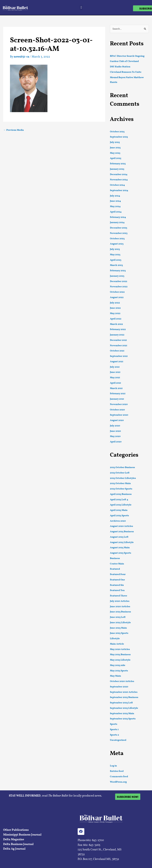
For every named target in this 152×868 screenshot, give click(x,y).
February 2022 (118, 330)
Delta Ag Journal (14, 849)
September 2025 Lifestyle (124, 708)
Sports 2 (114, 735)
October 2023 (117, 239)
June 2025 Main (118, 628)
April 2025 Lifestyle (121, 505)
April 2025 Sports (119, 516)
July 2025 (115, 142)
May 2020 (115, 436)
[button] (81, 8)
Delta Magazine (14, 840)
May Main (115, 676)
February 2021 (118, 394)
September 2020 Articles (124, 692)
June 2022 (115, 308)
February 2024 (118, 217)
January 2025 (117, 169)
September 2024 (119, 191)
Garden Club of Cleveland (124, 61)
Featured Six (117, 585)
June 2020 (115, 431)
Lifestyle (115, 639)
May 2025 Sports (119, 671)
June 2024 (115, 201)
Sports (114, 724)
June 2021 (115, 372)
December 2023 (119, 228)
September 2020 (119, 415)
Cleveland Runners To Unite (126, 72)
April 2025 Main (119, 510)
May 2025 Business (120, 655)
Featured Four (118, 574)
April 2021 (115, 383)
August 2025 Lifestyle (122, 542)
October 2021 (117, 351)
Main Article (117, 644)
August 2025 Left (119, 537)
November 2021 (119, 346)
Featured (115, 569)
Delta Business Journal (18, 844)
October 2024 (117, 185)
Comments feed (119, 777)
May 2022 (115, 313)
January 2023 (117, 276)
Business (115, 558)
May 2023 (115, 255)
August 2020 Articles (121, 526)
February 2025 (118, 164)
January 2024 (117, 223)
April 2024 (116, 212)
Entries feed (117, 771)
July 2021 (115, 367)
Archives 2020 (118, 521)
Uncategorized (118, 740)
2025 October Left (120, 473)
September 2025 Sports (123, 719)
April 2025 (116, 158)
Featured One (117, 580)
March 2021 (116, 388)
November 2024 (119, 180)
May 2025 (115, 153)
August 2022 (117, 297)
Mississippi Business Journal (22, 835)
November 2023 (119, 233)
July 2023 (115, 249)
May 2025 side (118, 665)
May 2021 (115, 378)
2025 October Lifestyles (123, 478)
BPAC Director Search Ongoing (127, 56)
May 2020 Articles (120, 649)
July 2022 (115, 303)
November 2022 (119, 287)
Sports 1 (114, 730)
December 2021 (118, 340)
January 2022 (117, 335)
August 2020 (117, 420)
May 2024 (115, 207)
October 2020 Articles (122, 681)
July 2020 (115, 426)
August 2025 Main (120, 548)
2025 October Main (120, 484)
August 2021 (117, 362)
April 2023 (116, 260)
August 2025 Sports (121, 553)
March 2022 (116, 324)
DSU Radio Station (120, 67)
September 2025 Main (122, 714)
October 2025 (117, 132)
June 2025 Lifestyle (120, 623)
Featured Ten (117, 590)
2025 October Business (122, 468)
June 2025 (115, 148)
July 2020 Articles (120, 601)
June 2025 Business (120, 612)
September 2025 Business (124, 697)
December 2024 (119, 175)
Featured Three (119, 596)
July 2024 (115, 196)
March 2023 (116, 265)
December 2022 (119, 281)
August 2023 (117, 244)
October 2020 (117, 410)
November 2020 (119, 404)
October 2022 (117, 292)
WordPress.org (118, 782)
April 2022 (116, 319)
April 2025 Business (121, 494)
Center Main (117, 564)
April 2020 (116, 442)
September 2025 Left (121, 703)
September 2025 (119, 137)
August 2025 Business (122, 532)
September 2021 (119, 356)
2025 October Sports (121, 489)
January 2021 (117, 399)
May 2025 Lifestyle (120, 660)
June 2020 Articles (120, 607)
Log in (113, 766)
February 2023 (118, 271)
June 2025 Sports (119, 633)
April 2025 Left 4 (119, 500)
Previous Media (14, 130)
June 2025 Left (118, 617)
